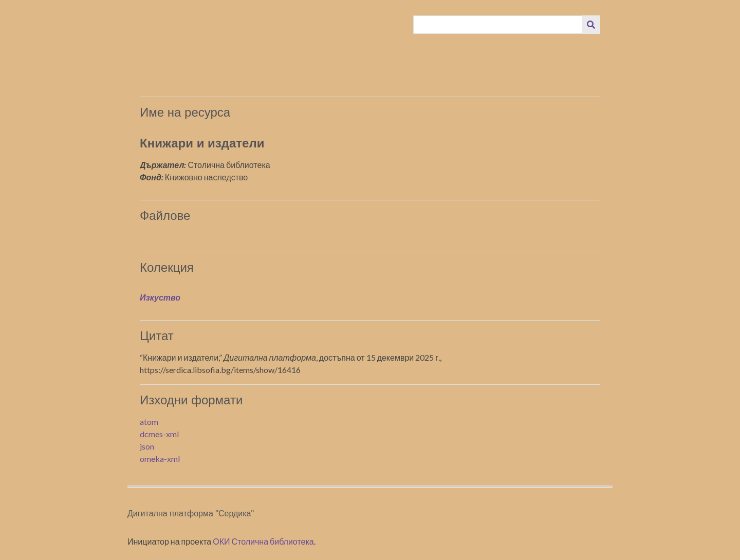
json (147, 446)
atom (149, 422)
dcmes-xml (159, 434)
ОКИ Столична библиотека (263, 541)
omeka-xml (160, 459)
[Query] (498, 25)
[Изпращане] (591, 25)
